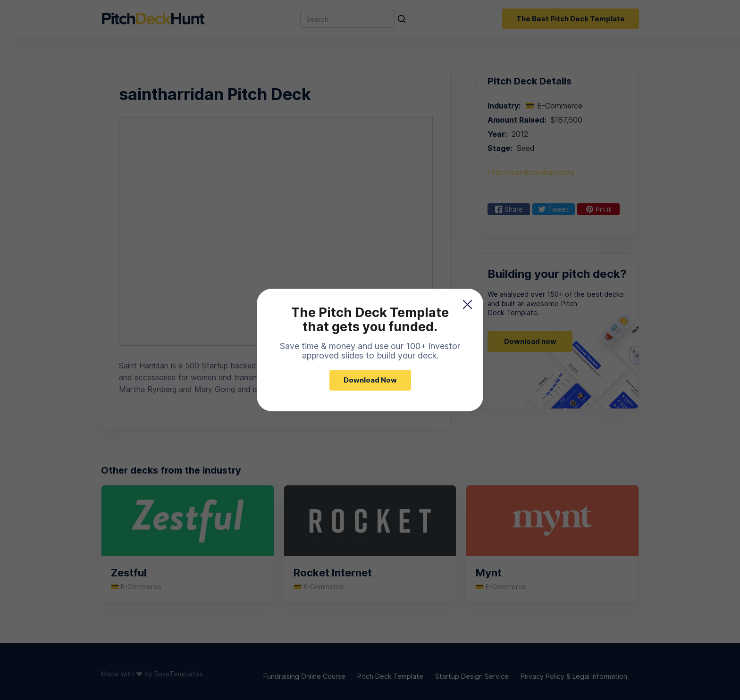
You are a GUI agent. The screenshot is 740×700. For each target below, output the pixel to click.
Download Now (370, 380)
